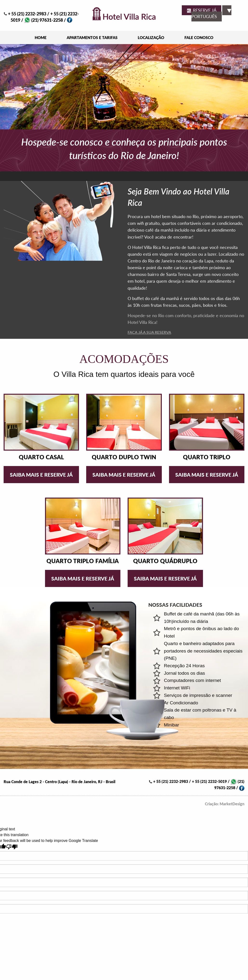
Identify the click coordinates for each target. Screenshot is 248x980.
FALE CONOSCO (199, 37)
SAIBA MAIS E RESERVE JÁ (41, 475)
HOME (41, 37)
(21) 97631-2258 (44, 20)
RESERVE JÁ (202, 11)
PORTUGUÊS (211, 14)
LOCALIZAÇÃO (151, 37)
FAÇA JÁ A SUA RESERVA (149, 332)
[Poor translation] (12, 847)
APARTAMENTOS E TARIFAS (92, 37)
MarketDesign (232, 804)
